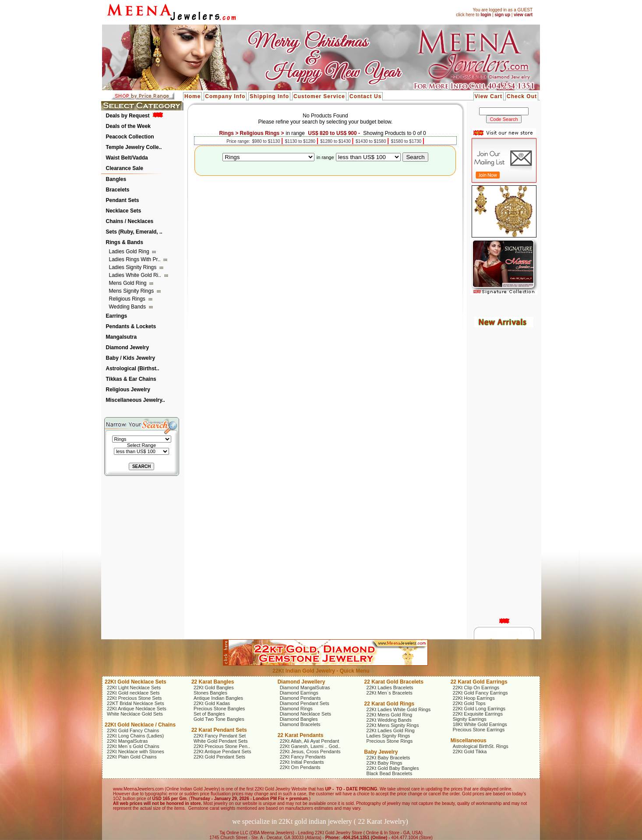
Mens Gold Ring (129, 283)
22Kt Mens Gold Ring (390, 715)
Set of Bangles (209, 714)
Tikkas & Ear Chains (131, 379)
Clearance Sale (125, 168)
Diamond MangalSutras (305, 688)
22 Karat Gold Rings (390, 704)
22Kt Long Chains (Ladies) (135, 736)
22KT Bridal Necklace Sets (136, 703)
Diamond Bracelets (300, 724)
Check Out (522, 96)
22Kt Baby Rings (384, 763)
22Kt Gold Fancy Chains (133, 730)
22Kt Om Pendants (300, 767)
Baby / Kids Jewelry (131, 358)
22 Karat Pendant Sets (219, 730)
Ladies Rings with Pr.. (136, 259)
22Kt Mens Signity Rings (393, 725)
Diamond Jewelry (128, 347)
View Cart (489, 96)
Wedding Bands (128, 307)
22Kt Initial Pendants (302, 762)
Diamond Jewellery (302, 682)
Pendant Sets (123, 200)
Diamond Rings (296, 709)
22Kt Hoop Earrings (474, 698)
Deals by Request (128, 116)
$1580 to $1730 (407, 141)
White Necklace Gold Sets (135, 714)
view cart (523, 15)
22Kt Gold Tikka (470, 751)
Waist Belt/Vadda (127, 158)
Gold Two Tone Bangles (219, 719)
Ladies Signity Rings (134, 267)
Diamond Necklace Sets (305, 714)
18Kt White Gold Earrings (480, 724)
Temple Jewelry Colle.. (134, 147)
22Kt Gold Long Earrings (479, 709)
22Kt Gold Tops (469, 703)
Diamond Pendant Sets (305, 703)
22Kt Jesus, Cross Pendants (310, 751)
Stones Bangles (210, 693)
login (486, 15)
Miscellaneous (469, 741)
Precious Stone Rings (390, 741)
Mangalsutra (122, 337)
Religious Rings (128, 299)
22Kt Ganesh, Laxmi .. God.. (310, 746)
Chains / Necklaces (130, 221)
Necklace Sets (124, 211)
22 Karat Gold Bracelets (394, 682)
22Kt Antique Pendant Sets (222, 751)
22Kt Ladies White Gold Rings (399, 709)
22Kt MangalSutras (127, 741)
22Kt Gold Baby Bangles (393, 768)
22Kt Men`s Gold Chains (133, 746)
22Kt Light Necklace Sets (134, 688)
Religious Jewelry (128, 390)
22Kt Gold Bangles (214, 688)
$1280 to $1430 (336, 141)
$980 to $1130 (267, 141)
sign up (502, 15)
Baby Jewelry (381, 752)
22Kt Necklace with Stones (136, 751)
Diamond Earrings (299, 693)
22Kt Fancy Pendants (303, 757)
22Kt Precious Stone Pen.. (222, 746)
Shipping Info (269, 96)
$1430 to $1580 (371, 141)
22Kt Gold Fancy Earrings (480, 693)
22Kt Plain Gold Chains (132, 757)
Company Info (225, 96)
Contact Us (365, 96)
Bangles (116, 179)
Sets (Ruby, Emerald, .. (134, 232)
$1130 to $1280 (301, 141)
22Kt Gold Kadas (212, 703)
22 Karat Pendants (301, 735)
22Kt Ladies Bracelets (390, 688)
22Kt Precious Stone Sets (134, 698)
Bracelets (118, 190)
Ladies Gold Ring (130, 252)
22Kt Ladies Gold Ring (391, 730)
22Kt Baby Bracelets (388, 758)
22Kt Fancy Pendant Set (220, 736)
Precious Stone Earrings (479, 730)
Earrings (117, 316)
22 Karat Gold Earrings (479, 682)
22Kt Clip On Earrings (476, 688)
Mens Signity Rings (132, 291)
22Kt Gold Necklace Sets (136, 682)
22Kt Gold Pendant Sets (219, 757)
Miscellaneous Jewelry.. (136, 400)
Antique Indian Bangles (218, 698)
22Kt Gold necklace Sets (133, 693)
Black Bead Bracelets (390, 773)
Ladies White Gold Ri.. (136, 275)
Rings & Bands (125, 242)
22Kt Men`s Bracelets (390, 693)
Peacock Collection (130, 137)
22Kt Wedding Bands (389, 720)
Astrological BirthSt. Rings (481, 746)
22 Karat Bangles (213, 682)
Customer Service (319, 96)
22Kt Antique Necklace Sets (137, 709)
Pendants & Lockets (131, 326)
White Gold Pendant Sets (221, 741)
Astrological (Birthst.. (133, 369)
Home (192, 96)
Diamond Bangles (299, 719)
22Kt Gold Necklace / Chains (140, 725)
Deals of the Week (128, 126)
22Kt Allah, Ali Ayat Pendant (310, 741)
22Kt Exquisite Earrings (478, 714)
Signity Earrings (470, 719)
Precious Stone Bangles (219, 709)
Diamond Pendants (300, 698)
